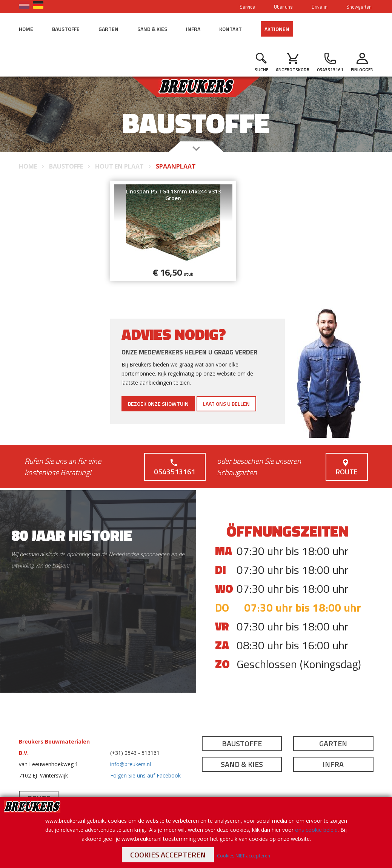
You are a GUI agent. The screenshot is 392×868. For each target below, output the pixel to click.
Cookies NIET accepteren (244, 856)
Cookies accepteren (168, 855)
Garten (108, 29)
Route (346, 468)
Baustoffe (66, 29)
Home (26, 29)
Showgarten (359, 7)
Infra (193, 29)
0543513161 (174, 468)
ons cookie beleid (316, 830)
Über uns (283, 7)
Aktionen (277, 29)
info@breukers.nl (131, 764)
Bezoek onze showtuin (158, 404)
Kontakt (231, 29)
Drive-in (320, 7)
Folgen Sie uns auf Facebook (145, 775)
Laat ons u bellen (226, 404)
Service (247, 7)
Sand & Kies (152, 29)
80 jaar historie (72, 535)
